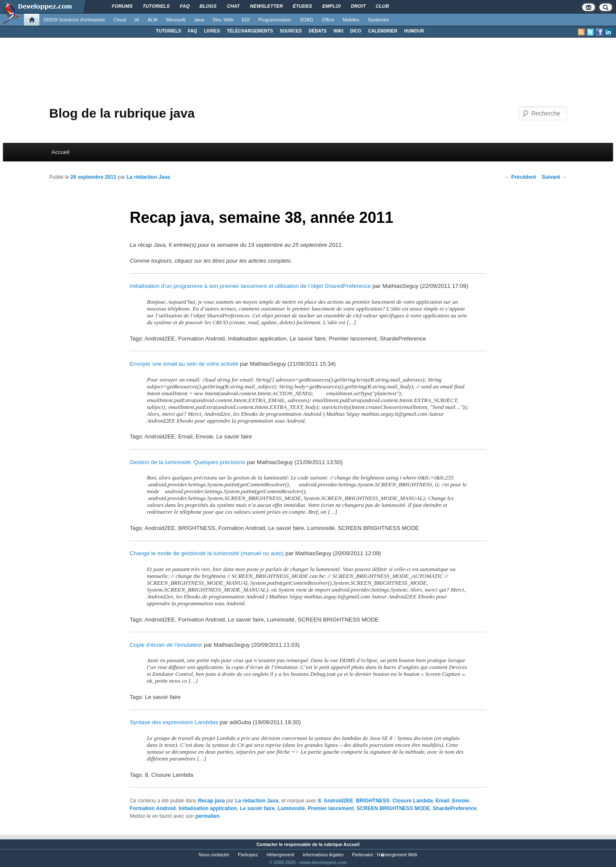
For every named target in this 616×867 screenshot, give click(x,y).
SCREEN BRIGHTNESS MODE (393, 808)
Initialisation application (208, 808)
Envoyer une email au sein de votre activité (184, 364)
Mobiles (351, 20)
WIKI (338, 31)
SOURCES (291, 31)
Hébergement (280, 855)
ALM (153, 20)
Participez (248, 855)
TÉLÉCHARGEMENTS (250, 31)
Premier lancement (331, 808)
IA (137, 20)
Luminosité (291, 808)
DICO (356, 31)
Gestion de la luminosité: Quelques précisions (187, 462)
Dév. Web (223, 20)
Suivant (554, 177)
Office (328, 20)
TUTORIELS (169, 31)
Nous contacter (214, 855)
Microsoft (176, 20)
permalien (208, 816)
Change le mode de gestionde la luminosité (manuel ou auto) (207, 553)
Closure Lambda (413, 801)
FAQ (192, 31)
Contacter (267, 844)
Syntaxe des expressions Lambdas (174, 722)
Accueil (60, 152)
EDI (246, 20)
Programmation (275, 20)
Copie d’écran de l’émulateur (166, 645)
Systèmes (378, 20)
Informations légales (323, 855)
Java (199, 20)
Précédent (520, 177)
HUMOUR (414, 31)
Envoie (461, 801)
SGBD (306, 20)
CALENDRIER (383, 31)
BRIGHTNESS (373, 801)
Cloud (120, 20)
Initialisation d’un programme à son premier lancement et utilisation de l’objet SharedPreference (250, 286)
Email (442, 801)
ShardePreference (455, 808)
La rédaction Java (148, 177)
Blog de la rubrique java (122, 113)
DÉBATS (318, 31)
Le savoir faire (257, 808)
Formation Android (153, 808)
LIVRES (212, 31)
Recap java (212, 801)
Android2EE (339, 801)
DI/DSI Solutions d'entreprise (74, 20)
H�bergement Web (397, 855)
